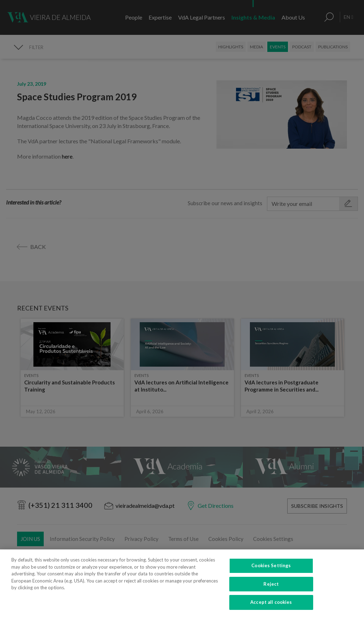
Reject (271, 594)
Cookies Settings (271, 575)
